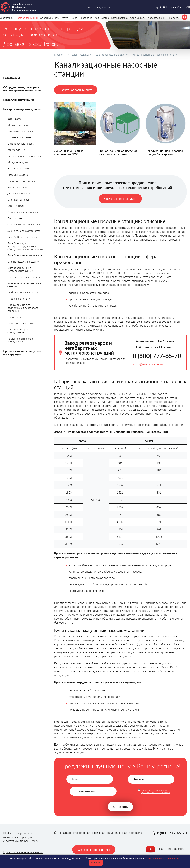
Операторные (16, 317)
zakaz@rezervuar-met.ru (148, 364)
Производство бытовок (21, 181)
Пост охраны (15, 218)
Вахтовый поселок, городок (24, 277)
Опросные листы (50, 18)
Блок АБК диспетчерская (22, 237)
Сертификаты (138, 18)
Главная (59, 54)
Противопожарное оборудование (19, 331)
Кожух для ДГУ (17, 150)
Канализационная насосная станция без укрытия (164, 152)
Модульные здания (19, 125)
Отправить (120, 807)
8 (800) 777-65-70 (157, 356)
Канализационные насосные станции (25, 285)
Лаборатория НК (157, 18)
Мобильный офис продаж (23, 292)
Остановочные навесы (21, 143)
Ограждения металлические (24, 224)
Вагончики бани (17, 206)
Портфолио (86, 18)
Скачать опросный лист (76, 90)
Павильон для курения (21, 323)
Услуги (65, 18)
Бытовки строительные (21, 131)
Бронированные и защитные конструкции (23, 352)
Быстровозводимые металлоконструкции (20, 269)
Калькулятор (102, 18)
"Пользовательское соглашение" (163, 858)
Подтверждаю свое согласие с (156, 791)
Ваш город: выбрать (100, 7)
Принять (96, 863)
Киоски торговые (18, 187)
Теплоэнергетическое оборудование (20, 340)
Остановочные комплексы (23, 212)
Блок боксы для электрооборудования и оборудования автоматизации (25, 246)
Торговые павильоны (20, 137)
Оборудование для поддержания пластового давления (23, 308)
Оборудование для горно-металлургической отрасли (22, 89)
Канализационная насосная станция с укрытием (118, 152)
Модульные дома (18, 162)
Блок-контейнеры (18, 200)
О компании (7, 18)
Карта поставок (120, 18)
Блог (74, 18)
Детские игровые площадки (24, 156)
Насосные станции (19, 298)
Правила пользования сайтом (23, 852)
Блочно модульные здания (23, 261)
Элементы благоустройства (24, 231)
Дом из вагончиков (19, 193)
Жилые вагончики (18, 168)
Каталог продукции (79, 54)
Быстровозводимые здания (112, 54)
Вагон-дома (14, 119)
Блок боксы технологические (25, 255)
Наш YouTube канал (172, 849)
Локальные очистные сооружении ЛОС (69, 152)
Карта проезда (132, 833)
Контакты (174, 18)
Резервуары (11, 78)
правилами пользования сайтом (156, 793)
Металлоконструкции (19, 100)
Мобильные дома (18, 175)
